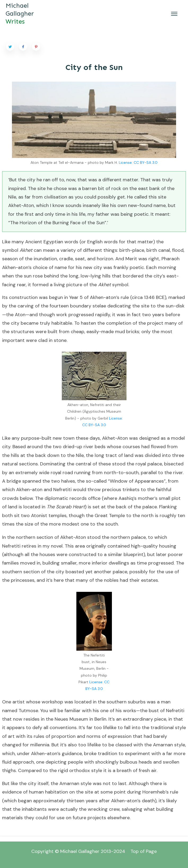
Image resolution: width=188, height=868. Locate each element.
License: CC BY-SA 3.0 (138, 162)
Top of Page (144, 851)
